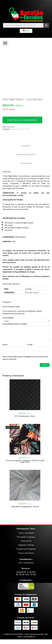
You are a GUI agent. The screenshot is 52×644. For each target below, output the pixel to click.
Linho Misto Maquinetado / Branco (25, 507)
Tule (17, 129)
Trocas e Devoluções (26, 533)
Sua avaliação (9, 318)
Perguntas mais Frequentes (26, 549)
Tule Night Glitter (24, 129)
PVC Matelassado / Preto (25, 416)
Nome (6, 345)
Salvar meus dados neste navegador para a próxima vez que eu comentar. (25, 358)
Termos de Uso (26, 541)
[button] (5, 43)
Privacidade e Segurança (26, 537)
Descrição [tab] (26, 146)
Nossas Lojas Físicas (26, 553)
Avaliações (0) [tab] (26, 163)
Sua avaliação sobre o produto (15, 324)
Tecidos (12, 129)
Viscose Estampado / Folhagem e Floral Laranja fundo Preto (25, 461)
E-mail (30, 345)
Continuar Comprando (22, 120)
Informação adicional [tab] (26, 154)
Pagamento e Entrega (26, 545)
